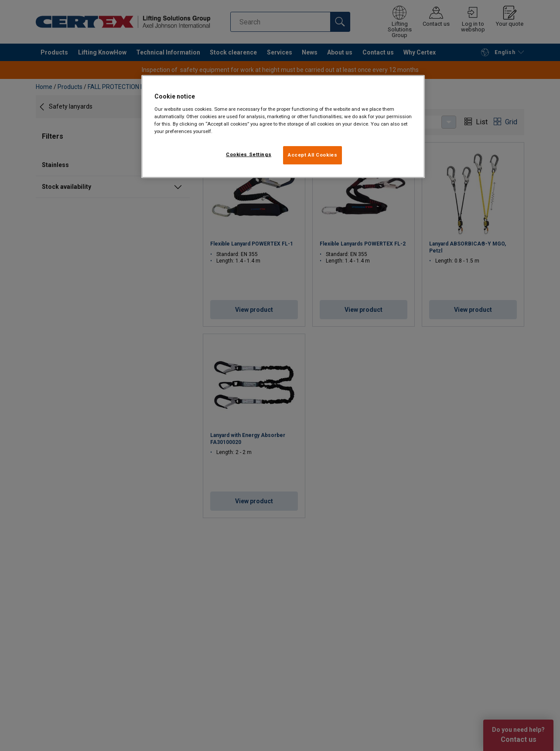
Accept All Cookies (312, 155)
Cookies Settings (249, 154)
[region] (283, 126)
